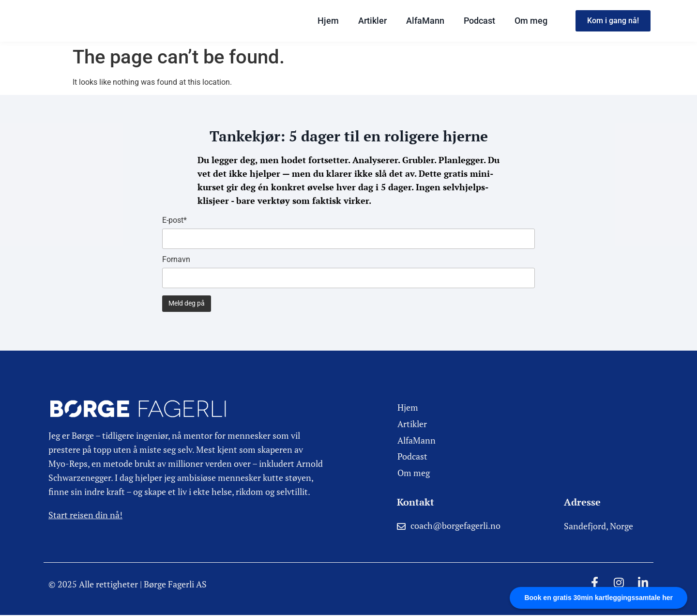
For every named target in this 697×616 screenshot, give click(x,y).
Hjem (328, 21)
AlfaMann (425, 21)
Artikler (372, 21)
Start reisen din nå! (85, 515)
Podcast (479, 21)
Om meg (531, 21)
